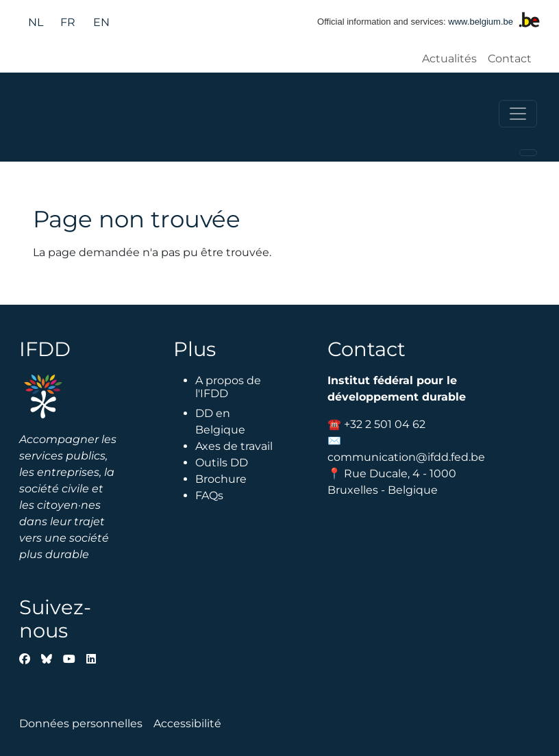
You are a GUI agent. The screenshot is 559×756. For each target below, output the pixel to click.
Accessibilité (187, 723)
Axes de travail (234, 446)
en (101, 22)
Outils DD (222, 463)
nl (36, 22)
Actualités (449, 59)
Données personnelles (81, 723)
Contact (510, 59)
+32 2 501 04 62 (385, 424)
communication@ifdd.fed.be (406, 457)
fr (68, 22)
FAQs (209, 495)
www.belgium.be (481, 22)
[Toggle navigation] (518, 114)
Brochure (221, 479)
